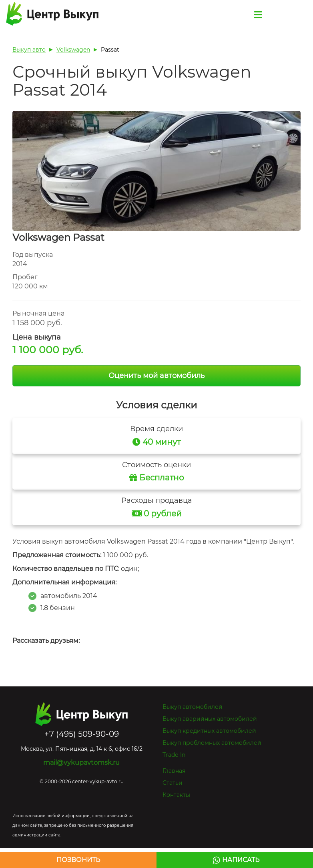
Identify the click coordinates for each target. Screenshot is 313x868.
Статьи (173, 783)
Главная (174, 771)
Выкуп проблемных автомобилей (212, 743)
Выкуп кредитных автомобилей (209, 731)
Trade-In (174, 755)
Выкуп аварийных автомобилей (210, 719)
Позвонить (78, 860)
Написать (241, 860)
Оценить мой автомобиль (156, 376)
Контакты (176, 795)
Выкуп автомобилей (193, 707)
